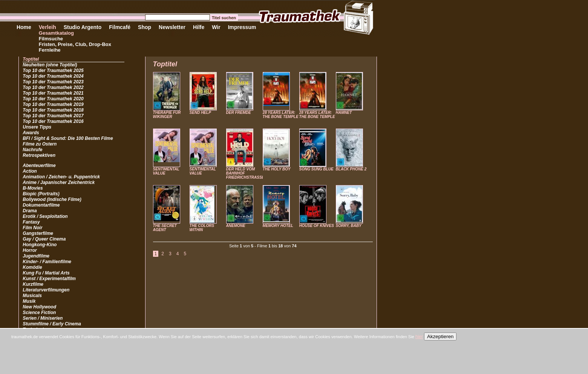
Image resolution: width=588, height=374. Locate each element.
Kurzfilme (33, 284)
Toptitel (31, 59)
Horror (30, 250)
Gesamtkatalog (56, 33)
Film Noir (32, 228)
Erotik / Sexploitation (45, 216)
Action (30, 171)
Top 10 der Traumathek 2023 (53, 82)
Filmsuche (51, 39)
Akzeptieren (440, 336)
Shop (145, 27)
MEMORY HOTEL (278, 226)
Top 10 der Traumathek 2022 (53, 87)
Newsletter (172, 27)
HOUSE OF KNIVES (317, 226)
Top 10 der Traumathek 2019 (53, 104)
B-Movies (33, 188)
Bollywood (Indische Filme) (52, 199)
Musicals (32, 296)
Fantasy (31, 222)
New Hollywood (39, 307)
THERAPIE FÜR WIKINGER (167, 115)
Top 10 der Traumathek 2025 (53, 71)
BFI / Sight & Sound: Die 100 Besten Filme (68, 138)
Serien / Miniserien (43, 318)
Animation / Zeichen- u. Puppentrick (61, 177)
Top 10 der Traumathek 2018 (53, 110)
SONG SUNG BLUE (316, 169)
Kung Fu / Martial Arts (46, 273)
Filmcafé (120, 27)
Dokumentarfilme (41, 205)
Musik (29, 301)
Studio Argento (83, 27)
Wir (216, 27)
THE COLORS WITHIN (202, 228)
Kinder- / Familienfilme (47, 262)
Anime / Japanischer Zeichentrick (59, 182)
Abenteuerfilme (39, 166)
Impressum (242, 27)
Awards (31, 133)
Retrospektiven (39, 155)
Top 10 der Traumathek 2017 (53, 116)
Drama (30, 211)
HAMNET (344, 113)
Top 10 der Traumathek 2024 (53, 76)
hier (419, 337)
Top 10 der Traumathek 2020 (53, 99)
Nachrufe (32, 150)
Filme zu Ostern (40, 144)
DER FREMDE (239, 113)
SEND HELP (200, 113)
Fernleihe (50, 50)
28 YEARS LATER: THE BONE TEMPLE (281, 115)
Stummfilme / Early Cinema (52, 324)
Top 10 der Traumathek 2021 (53, 93)
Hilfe (199, 27)
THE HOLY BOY (277, 169)
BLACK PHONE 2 (351, 169)
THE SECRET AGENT (165, 228)
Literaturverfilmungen (46, 290)
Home (24, 27)
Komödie (32, 267)
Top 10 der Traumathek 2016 (53, 121)
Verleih (47, 27)
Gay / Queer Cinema (44, 239)
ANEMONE (236, 226)
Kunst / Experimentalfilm (49, 279)
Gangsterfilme (38, 233)
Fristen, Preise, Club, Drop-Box (75, 44)
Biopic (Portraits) (41, 194)
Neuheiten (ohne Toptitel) (50, 65)
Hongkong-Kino (40, 245)
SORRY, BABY (349, 226)
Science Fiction (39, 313)
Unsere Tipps (37, 127)
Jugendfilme (36, 256)
